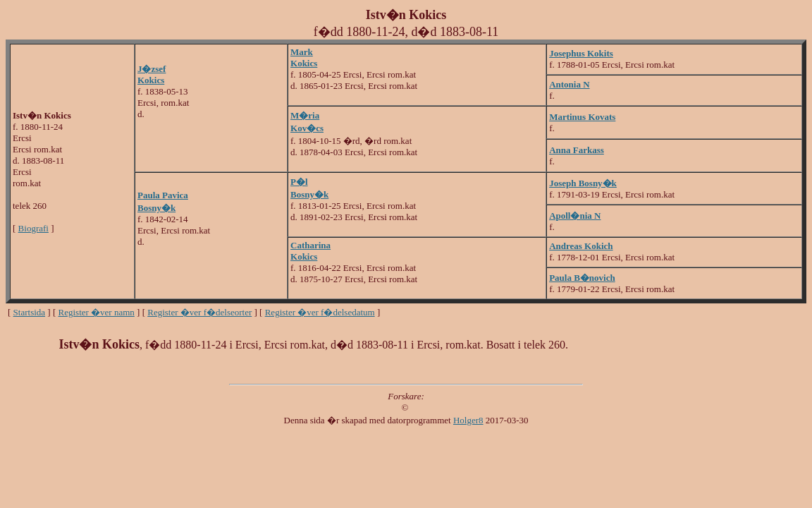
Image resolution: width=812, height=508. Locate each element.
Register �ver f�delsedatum (320, 312)
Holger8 (468, 420)
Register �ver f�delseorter (199, 312)
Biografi (33, 228)
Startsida (30, 312)
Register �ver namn (97, 312)
